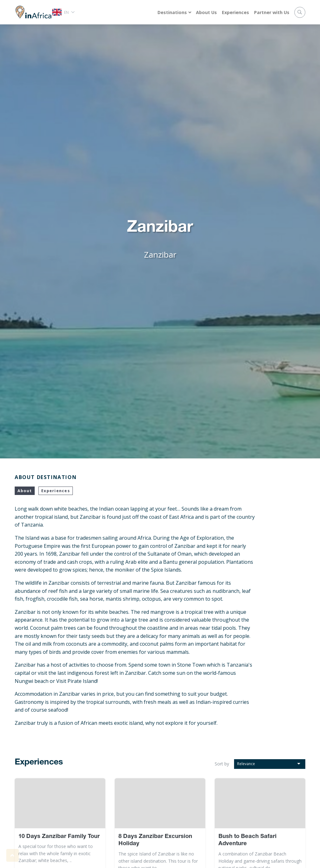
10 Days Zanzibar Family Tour (59, 837)
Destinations (172, 12)
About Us (206, 12)
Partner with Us (272, 12)
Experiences (235, 12)
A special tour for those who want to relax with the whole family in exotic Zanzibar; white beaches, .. (56, 853)
